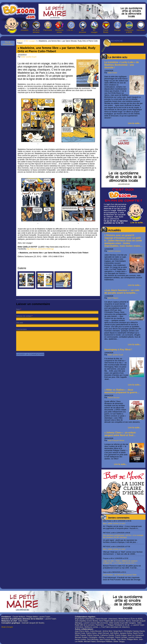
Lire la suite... (135, 123)
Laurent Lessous (114, 251)
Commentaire (21, 329)
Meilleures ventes (59, 27)
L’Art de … (71, 26)
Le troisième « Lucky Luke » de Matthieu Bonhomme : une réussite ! (122, 65)
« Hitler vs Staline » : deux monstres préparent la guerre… (122, 391)
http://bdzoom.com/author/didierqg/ (40, 249)
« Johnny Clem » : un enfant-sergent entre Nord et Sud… (120, 434)
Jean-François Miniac (116, 440)
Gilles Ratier (112, 73)
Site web (20, 323)
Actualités (25, 26)
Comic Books (106, 27)
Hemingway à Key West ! (118, 350)
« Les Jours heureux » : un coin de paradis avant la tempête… (122, 292)
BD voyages (94, 27)
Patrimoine (48, 26)
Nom (18, 309)
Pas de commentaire (8, 43)
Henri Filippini (113, 298)
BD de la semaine (36, 27)
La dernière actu (118, 57)
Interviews (141, 26)
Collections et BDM (129, 27)
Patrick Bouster (114, 398)
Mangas (117, 26)
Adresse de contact (24, 316)
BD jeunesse (83, 27)
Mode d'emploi (7, 627)
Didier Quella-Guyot (115, 355)
